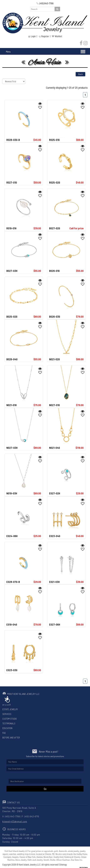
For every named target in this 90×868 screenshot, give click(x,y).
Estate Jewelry (10, 709)
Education (7, 728)
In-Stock (7, 705)
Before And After (11, 738)
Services (7, 714)
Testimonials (9, 723)
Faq (4, 733)
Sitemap (63, 865)
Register (44, 36)
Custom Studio (10, 719)
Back (80, 74)
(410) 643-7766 (45, 3)
